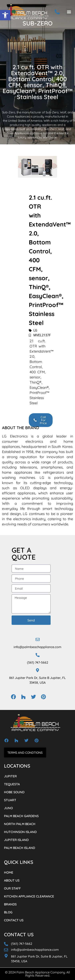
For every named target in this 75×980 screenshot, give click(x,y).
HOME (9, 872)
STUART (10, 800)
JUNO (8, 808)
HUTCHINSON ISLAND (20, 832)
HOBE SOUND (14, 792)
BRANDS (10, 904)
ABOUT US (12, 880)
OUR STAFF (12, 888)
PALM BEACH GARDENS (21, 816)
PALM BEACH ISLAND (19, 848)
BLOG (8, 912)
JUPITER (10, 776)
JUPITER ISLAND (16, 840)
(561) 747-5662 (38, 662)
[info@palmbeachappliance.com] (38, 640)
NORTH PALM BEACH (20, 824)
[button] (5, 15)
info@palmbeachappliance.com (37, 647)
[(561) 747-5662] (38, 655)
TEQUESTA (12, 784)
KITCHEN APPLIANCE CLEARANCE (29, 896)
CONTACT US (14, 920)
